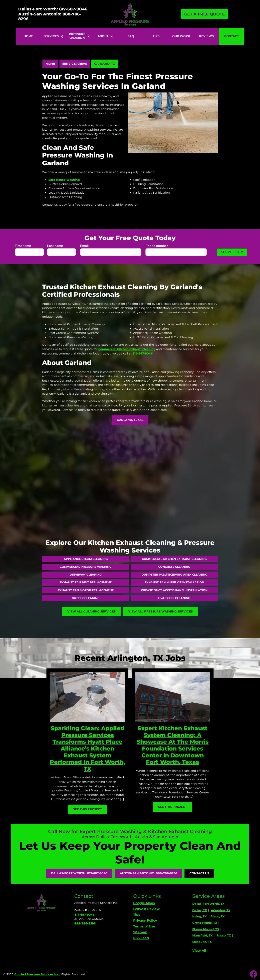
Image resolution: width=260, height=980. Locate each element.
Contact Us (199, 873)
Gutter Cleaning (86, 598)
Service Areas (75, 64)
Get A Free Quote (205, 14)
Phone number (158, 246)
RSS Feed (141, 938)
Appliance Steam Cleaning (86, 559)
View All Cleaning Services (91, 611)
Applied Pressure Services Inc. (37, 974)
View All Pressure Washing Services (160, 611)
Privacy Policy (145, 921)
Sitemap (140, 932)
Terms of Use (144, 926)
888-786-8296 (85, 923)
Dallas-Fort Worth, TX (208, 904)
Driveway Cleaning (86, 575)
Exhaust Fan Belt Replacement (86, 582)
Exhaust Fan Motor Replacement (86, 590)
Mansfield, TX (202, 935)
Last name (56, 246)
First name (24, 246)
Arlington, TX (221, 910)
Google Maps (144, 903)
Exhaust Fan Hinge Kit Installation (174, 582)
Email (85, 246)
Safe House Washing (64, 180)
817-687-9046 (84, 915)
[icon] (254, 974)
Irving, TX (199, 916)
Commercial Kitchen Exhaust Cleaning (174, 559)
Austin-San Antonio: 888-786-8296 (50, 16)
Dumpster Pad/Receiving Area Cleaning (174, 575)
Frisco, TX (224, 935)
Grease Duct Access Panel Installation (174, 590)
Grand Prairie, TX (205, 923)
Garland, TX (105, 64)
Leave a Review (146, 909)
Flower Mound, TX (206, 929)
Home (50, 64)
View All (199, 951)
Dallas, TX (200, 910)
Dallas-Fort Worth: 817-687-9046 (53, 9)
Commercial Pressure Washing (86, 567)
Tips (137, 915)
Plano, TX (218, 916)
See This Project (88, 809)
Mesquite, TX (202, 942)
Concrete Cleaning (174, 567)
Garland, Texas (130, 420)
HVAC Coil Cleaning (174, 598)
